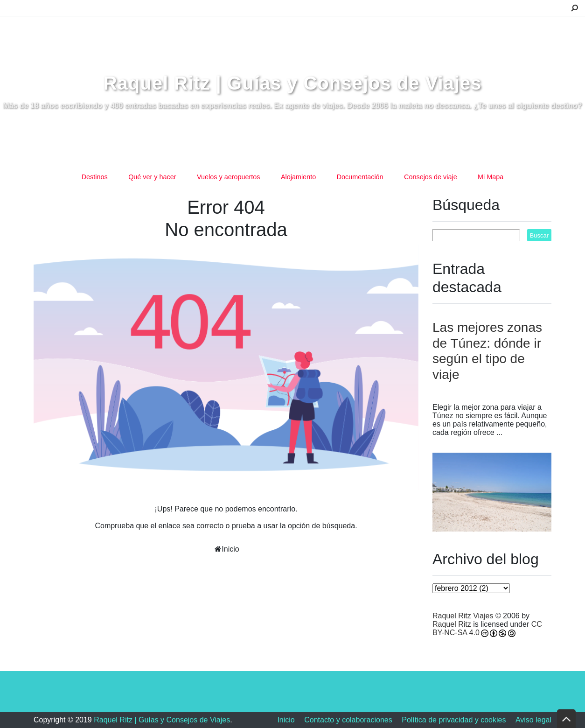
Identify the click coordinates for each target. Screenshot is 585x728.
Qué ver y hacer (152, 177)
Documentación (360, 177)
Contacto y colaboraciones (348, 720)
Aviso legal (533, 720)
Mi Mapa (491, 177)
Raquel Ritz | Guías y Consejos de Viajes (293, 83)
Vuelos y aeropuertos (228, 177)
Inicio (230, 549)
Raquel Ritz (452, 624)
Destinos (95, 177)
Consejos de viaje (431, 177)
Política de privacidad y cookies (454, 720)
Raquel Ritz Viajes (463, 616)
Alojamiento (298, 177)
